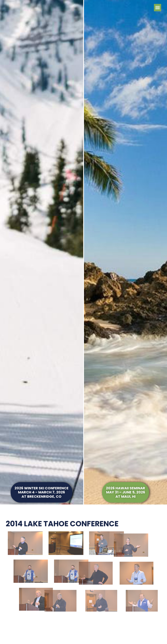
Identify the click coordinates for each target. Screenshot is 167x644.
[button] (158, 8)
